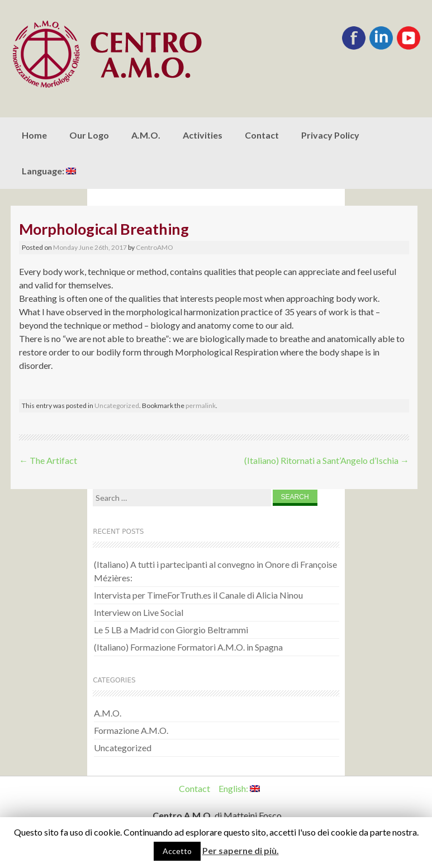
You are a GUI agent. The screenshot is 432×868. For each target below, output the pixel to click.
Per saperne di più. (241, 850)
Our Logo (89, 135)
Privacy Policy (330, 135)
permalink (201, 405)
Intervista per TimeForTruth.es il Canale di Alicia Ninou (198, 595)
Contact (262, 135)
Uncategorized (117, 405)
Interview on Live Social (139, 612)
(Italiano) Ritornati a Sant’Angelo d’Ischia (327, 460)
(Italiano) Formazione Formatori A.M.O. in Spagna (188, 647)
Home (34, 135)
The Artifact (48, 460)
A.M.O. (146, 135)
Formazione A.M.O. (131, 730)
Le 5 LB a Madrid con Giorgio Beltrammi (171, 630)
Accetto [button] (177, 851)
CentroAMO (155, 247)
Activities (203, 135)
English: (239, 788)
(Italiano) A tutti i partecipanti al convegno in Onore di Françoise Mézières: (215, 571)
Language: (49, 171)
